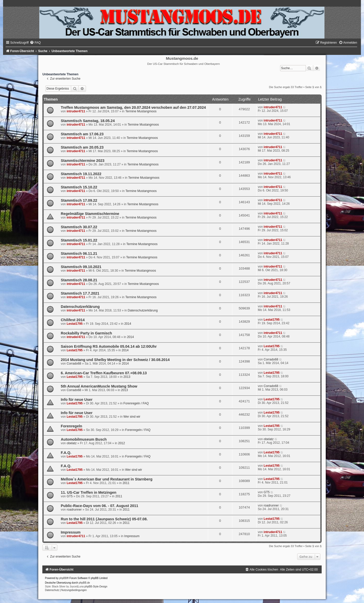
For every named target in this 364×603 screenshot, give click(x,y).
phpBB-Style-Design (96, 587)
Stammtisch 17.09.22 (79, 200)
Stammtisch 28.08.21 (79, 280)
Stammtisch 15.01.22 (79, 240)
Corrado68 (74, 364)
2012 (122, 443)
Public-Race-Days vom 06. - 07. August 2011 (99, 506)
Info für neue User (77, 400)
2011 (126, 483)
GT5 (70, 496)
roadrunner (74, 510)
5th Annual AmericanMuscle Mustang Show (99, 386)
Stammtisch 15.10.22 (79, 187)
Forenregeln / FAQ (136, 403)
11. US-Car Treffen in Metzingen (89, 492)
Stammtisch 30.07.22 (79, 227)
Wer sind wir (132, 417)
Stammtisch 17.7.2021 (80, 293)
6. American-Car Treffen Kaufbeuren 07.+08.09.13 (104, 373)
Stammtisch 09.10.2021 (81, 267)
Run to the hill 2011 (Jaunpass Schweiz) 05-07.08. (104, 519)
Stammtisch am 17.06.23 (82, 134)
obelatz (72, 443)
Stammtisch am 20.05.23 (82, 147)
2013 (127, 377)
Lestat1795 (75, 324)
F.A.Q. (66, 453)
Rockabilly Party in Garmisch (86, 333)
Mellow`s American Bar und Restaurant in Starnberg (106, 479)
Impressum (71, 532)
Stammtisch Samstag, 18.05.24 (88, 121)
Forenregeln (71, 426)
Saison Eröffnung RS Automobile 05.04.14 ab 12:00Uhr (109, 346)
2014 (128, 324)
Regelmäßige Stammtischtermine (90, 214)
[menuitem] (35, 43)
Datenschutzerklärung (80, 307)
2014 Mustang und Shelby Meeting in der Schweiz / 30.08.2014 (115, 360)
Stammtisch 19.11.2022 (81, 174)
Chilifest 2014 (73, 320)
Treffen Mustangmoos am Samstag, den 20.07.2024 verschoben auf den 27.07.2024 (133, 107)
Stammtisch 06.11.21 (79, 254)
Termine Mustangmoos (141, 111)
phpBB (63, 578)
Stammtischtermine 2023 (83, 161)
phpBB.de (84, 583)
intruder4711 (76, 111)
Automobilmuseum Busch (84, 439)
